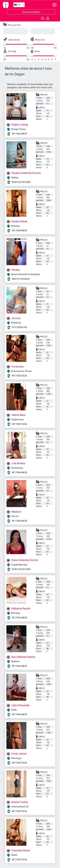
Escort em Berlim (31, 12)
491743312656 (19, 376)
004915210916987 (21, 182)
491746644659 (19, 134)
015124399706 (19, 327)
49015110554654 (21, 279)
